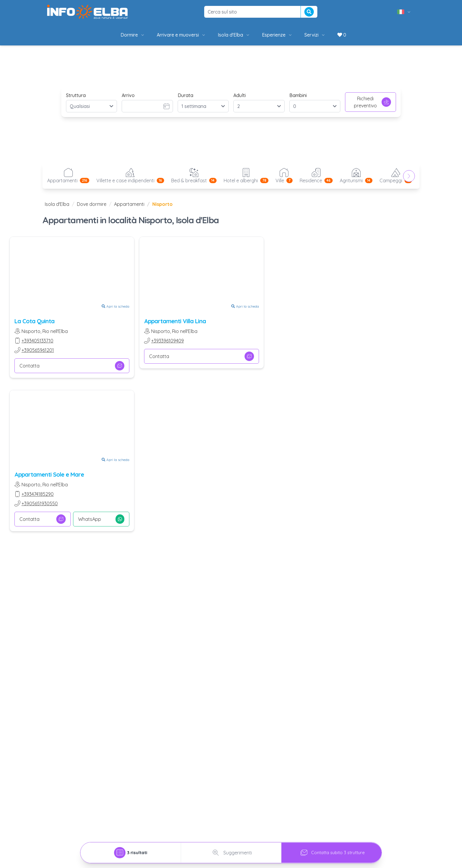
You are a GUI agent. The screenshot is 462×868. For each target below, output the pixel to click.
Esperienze (277, 35)
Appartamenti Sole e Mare (49, 474)
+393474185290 (38, 494)
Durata (185, 95)
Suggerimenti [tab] (231, 853)
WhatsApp (101, 519)
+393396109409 (168, 341)
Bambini (298, 95)
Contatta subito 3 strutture (332, 853)
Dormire (133, 35)
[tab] (131, 853)
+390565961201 (38, 350)
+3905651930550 (40, 503)
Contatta (72, 366)
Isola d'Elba (234, 35)
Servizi (315, 35)
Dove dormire (92, 204)
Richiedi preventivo (372, 102)
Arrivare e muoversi (181, 35)
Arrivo (128, 95)
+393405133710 (37, 341)
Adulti (240, 95)
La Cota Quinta (34, 321)
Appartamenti (129, 204)
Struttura (76, 95)
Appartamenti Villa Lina (175, 321)
